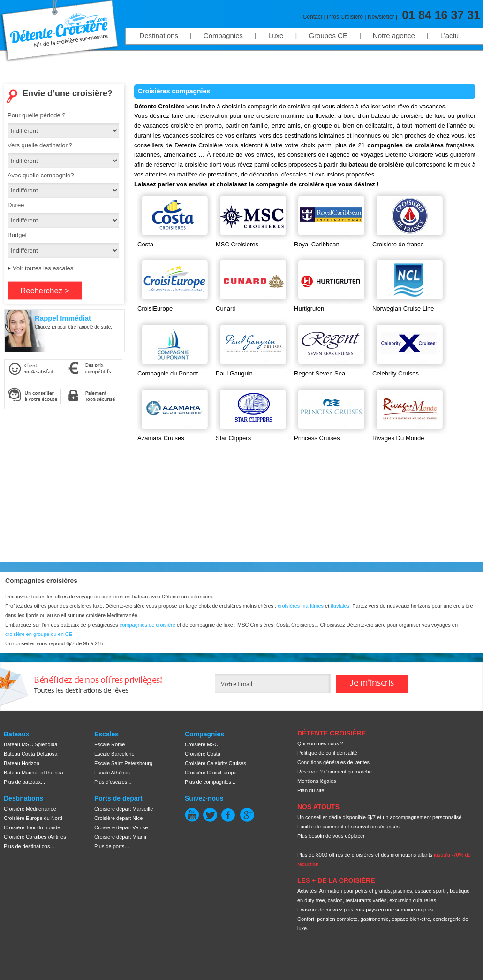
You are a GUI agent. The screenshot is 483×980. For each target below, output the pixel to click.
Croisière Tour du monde (32, 827)
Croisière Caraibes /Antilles (35, 837)
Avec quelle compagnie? (41, 175)
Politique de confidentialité (327, 753)
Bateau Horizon (22, 763)
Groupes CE (328, 35)
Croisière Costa (203, 754)
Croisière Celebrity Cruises (215, 763)
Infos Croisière (345, 17)
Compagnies (223, 35)
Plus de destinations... (29, 846)
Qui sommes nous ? (320, 743)
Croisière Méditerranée (30, 809)
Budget (17, 235)
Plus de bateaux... (24, 782)
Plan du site (311, 790)
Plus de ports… (112, 846)
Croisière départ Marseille (124, 809)
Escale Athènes (112, 773)
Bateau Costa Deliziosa (30, 754)
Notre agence (394, 35)
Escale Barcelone (114, 754)
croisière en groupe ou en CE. (39, 634)
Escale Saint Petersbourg (123, 763)
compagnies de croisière (148, 625)
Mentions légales (317, 781)
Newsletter (381, 17)
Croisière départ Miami (120, 837)
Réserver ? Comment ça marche (335, 772)
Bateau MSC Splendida (30, 744)
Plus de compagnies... (210, 782)
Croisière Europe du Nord (33, 818)
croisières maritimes (301, 606)
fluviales (340, 606)
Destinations (159, 35)
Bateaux (16, 734)
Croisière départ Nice (118, 818)
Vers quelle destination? (40, 145)
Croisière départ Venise (121, 827)
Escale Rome (109, 744)
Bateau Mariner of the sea (34, 773)
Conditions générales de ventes (333, 762)
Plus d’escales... (113, 782)
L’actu (449, 35)
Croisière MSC (202, 744)
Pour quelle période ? (37, 115)
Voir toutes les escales (43, 268)
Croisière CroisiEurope (211, 773)
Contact (313, 17)
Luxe (276, 35)
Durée (16, 205)
